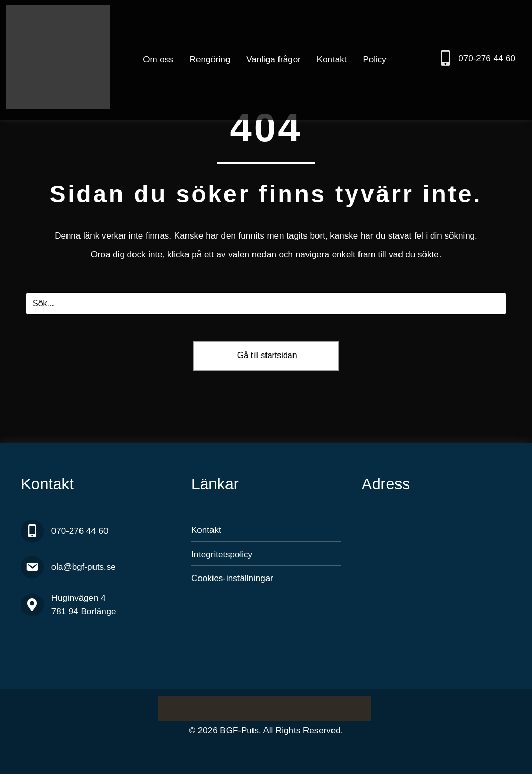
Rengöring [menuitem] (210, 60)
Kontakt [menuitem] (332, 60)
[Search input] (266, 304)
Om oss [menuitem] (158, 60)
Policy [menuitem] (374, 60)
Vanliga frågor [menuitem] (274, 60)
